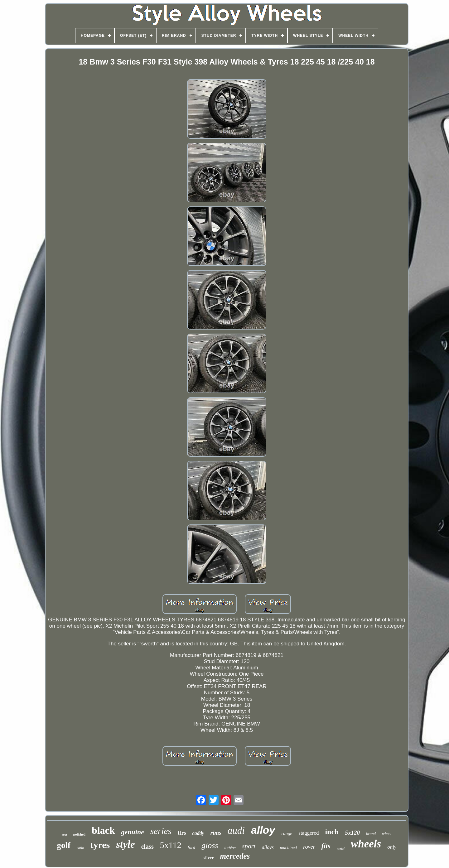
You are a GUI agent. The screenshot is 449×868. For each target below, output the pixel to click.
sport (249, 846)
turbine (230, 848)
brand (371, 834)
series (161, 831)
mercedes (235, 856)
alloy (263, 830)
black (103, 830)
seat (65, 834)
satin (80, 848)
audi (236, 830)
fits (326, 846)
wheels (366, 844)
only (392, 847)
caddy (198, 833)
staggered (309, 833)
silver (209, 858)
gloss (210, 845)
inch (332, 832)
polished (79, 834)
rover (309, 847)
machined (288, 848)
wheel (387, 834)
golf (64, 845)
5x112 (171, 845)
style (125, 844)
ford (191, 847)
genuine (133, 832)
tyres (100, 845)
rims (216, 833)
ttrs (182, 833)
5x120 (352, 833)
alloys (268, 847)
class (147, 846)
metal (341, 848)
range (287, 833)
